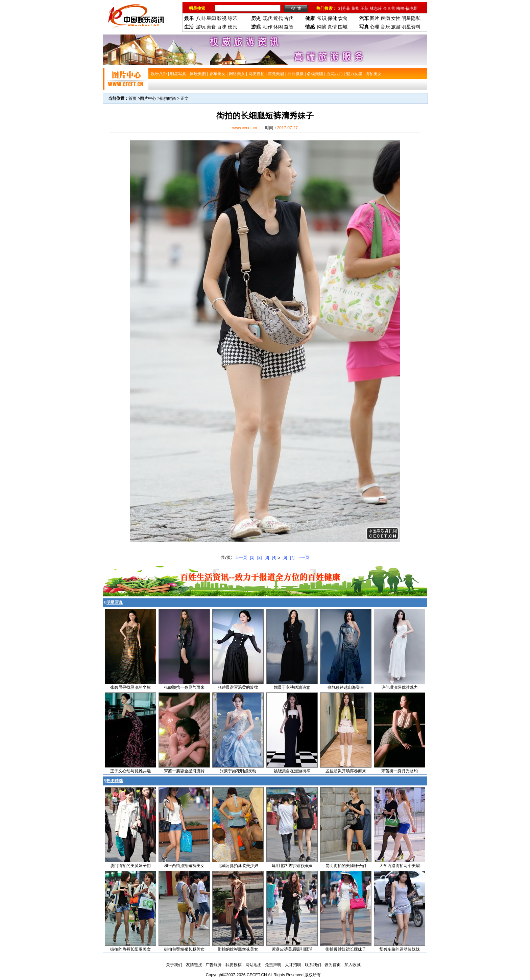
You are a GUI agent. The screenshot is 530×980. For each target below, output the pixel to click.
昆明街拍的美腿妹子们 (346, 866)
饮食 (343, 18)
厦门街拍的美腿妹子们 (130, 866)
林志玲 (376, 8)
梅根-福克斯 (407, 8)
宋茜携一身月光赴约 (400, 771)
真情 (332, 27)
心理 (375, 27)
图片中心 (148, 98)
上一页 (241, 557)
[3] (267, 557)
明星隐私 (411, 18)
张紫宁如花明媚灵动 (238, 771)
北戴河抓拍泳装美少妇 (238, 866)
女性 (396, 18)
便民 (233, 27)
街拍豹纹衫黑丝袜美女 (238, 949)
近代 (278, 18)
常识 (322, 18)
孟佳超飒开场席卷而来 (346, 771)
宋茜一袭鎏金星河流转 (184, 771)
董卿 (355, 8)
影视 (222, 18)
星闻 (211, 18)
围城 (343, 27)
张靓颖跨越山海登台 (346, 687)
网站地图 (254, 965)
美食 (211, 27)
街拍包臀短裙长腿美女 (184, 949)
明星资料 (411, 27)
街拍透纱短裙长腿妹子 (346, 949)
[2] (259, 557)
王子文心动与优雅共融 (130, 771)
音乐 (385, 27)
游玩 (201, 27)
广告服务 (214, 965)
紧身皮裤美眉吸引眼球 (292, 949)
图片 (375, 18)
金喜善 (389, 8)
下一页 (303, 557)
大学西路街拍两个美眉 (400, 866)
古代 (289, 18)
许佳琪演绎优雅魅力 (400, 687)
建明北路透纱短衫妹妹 (292, 866)
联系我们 (313, 965)
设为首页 (333, 965)
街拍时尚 (168, 98)
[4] (274, 557)
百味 (222, 27)
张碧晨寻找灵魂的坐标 (130, 687)
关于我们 (174, 965)
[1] (252, 557)
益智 (289, 27)
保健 (332, 18)
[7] (292, 557)
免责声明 (273, 965)
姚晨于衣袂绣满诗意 (292, 687)
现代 (268, 18)
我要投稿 (234, 965)
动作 (268, 27)
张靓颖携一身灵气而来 (184, 687)
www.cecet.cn (245, 128)
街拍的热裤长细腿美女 (130, 949)
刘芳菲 (344, 8)
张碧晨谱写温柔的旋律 (238, 687)
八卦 (201, 18)
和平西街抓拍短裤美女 (184, 866)
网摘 (322, 27)
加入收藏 (353, 965)
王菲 (364, 8)
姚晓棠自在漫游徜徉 (292, 771)
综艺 (233, 18)
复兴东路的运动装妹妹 (400, 949)
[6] (285, 557)
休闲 (278, 27)
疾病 (385, 18)
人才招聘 (293, 965)
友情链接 (194, 965)
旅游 (396, 27)
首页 (132, 98)
